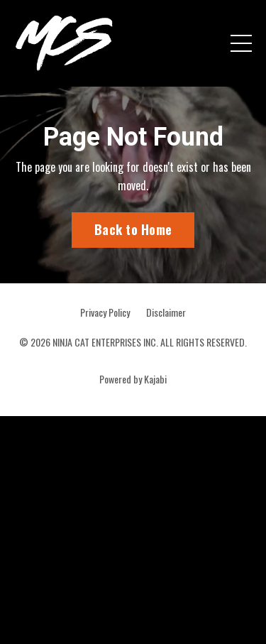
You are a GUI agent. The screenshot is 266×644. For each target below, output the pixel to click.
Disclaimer (166, 312)
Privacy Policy (105, 312)
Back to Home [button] (133, 229)
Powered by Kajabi (133, 379)
